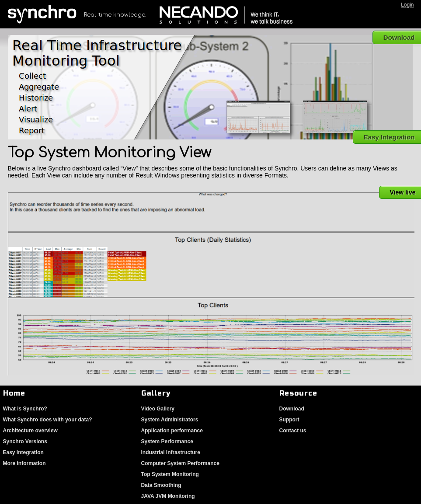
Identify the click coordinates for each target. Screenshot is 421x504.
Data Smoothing (161, 485)
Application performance (172, 431)
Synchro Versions (25, 441)
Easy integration (23, 452)
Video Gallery (158, 409)
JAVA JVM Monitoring (168, 496)
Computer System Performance (180, 463)
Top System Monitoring (170, 474)
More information (24, 463)
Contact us (293, 431)
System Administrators (170, 420)
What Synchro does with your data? (48, 420)
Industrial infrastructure (171, 452)
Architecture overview (30, 431)
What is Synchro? (25, 409)
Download (292, 409)
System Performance (167, 441)
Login (407, 5)
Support (289, 420)
